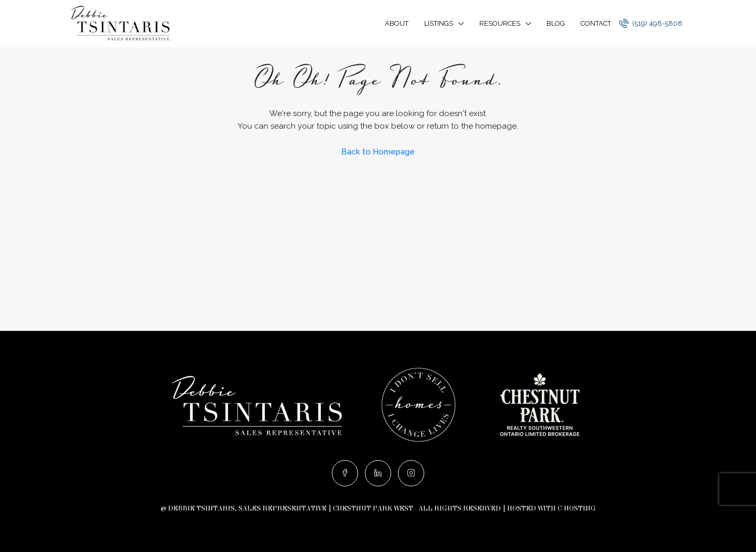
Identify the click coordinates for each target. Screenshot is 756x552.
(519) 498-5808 (651, 23)
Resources (500, 23)
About (397, 23)
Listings (439, 23)
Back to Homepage (378, 152)
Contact (596, 23)
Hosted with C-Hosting (552, 508)
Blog (556, 23)
